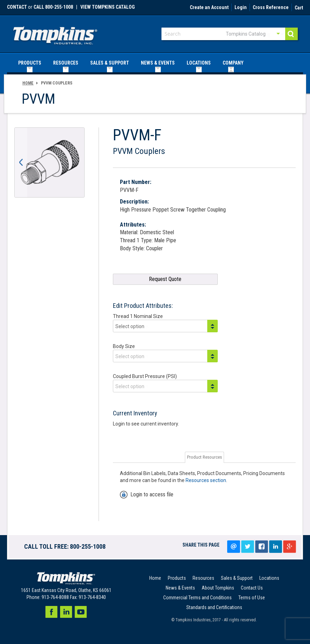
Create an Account (209, 8)
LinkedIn (275, 547)
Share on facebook (261, 547)
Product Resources (204, 457)
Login (241, 8)
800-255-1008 (88, 546)
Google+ (289, 547)
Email (233, 547)
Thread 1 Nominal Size (138, 316)
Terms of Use (252, 598)
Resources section (206, 480)
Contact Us (252, 588)
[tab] (204, 457)
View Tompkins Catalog (108, 7)
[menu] (155, 63)
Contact (17, 7)
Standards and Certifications (214, 607)
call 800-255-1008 (53, 7)
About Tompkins (218, 588)
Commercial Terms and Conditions (197, 598)
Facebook (51, 612)
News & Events (180, 588)
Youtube (81, 612)
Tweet (247, 547)
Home (28, 83)
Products (177, 578)
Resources (203, 578)
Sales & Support (237, 578)
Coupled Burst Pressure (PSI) (145, 376)
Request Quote (165, 279)
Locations (269, 578)
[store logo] (55, 33)
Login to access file (152, 494)
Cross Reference (271, 8)
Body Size (124, 346)
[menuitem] (30, 63)
